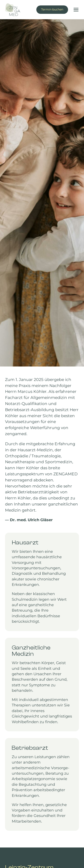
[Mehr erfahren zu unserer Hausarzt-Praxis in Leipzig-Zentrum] (42, 582)
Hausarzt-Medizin (35, 450)
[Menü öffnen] (75, 10)
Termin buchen (52, 9)
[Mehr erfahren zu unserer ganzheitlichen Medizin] (42, 685)
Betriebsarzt (17, 410)
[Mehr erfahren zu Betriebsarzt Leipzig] (42, 784)
